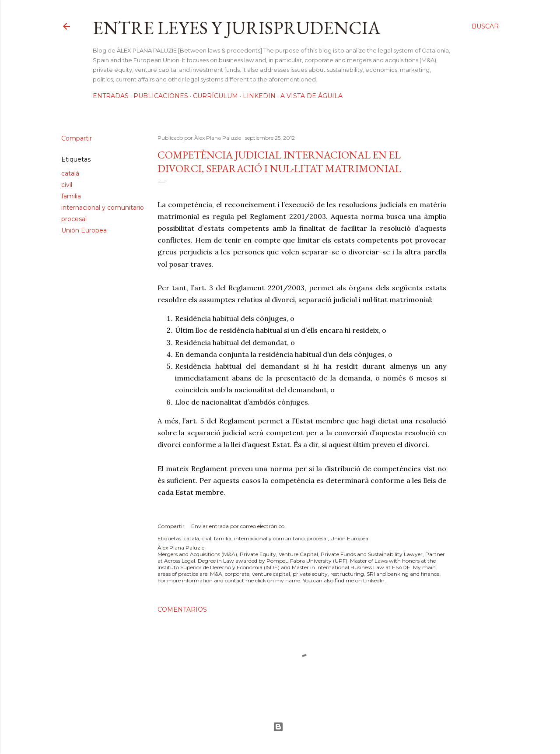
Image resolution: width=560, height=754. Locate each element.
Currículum (215, 96)
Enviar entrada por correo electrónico (238, 526)
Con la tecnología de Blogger (278, 727)
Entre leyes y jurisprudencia (237, 28)
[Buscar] (485, 26)
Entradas (111, 96)
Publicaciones (161, 96)
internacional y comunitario (103, 208)
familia (71, 196)
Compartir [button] (77, 138)
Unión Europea (84, 230)
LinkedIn (259, 96)
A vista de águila (311, 96)
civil (67, 185)
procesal (74, 219)
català (70, 173)
